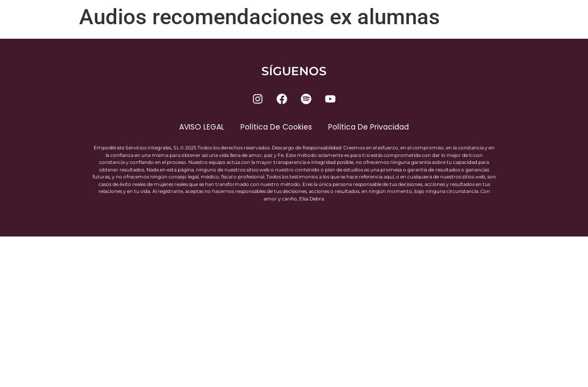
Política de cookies (276, 127)
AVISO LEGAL (202, 127)
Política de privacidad (369, 127)
